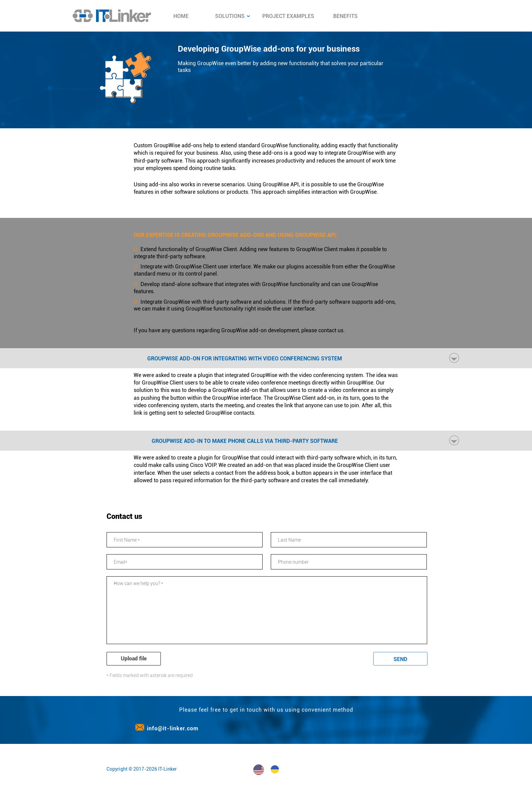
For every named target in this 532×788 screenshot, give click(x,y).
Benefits (345, 16)
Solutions (232, 16)
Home (181, 16)
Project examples (288, 16)
